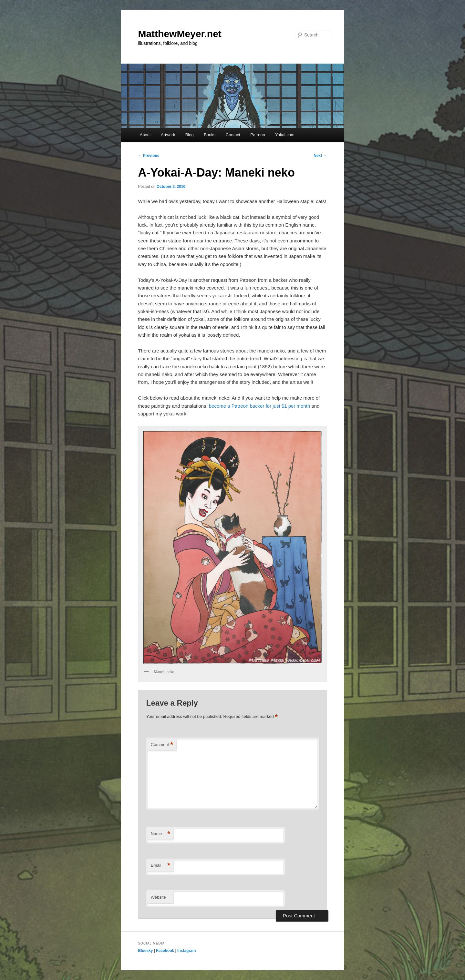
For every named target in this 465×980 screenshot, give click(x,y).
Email (160, 866)
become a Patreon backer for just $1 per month (260, 406)
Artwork (168, 135)
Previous (149, 156)
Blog (190, 135)
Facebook (165, 951)
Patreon (258, 135)
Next (320, 156)
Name (160, 834)
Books (210, 135)
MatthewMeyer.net (180, 34)
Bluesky (145, 951)
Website (158, 897)
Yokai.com (285, 135)
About (145, 135)
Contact (233, 135)
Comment (162, 745)
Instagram (186, 951)
